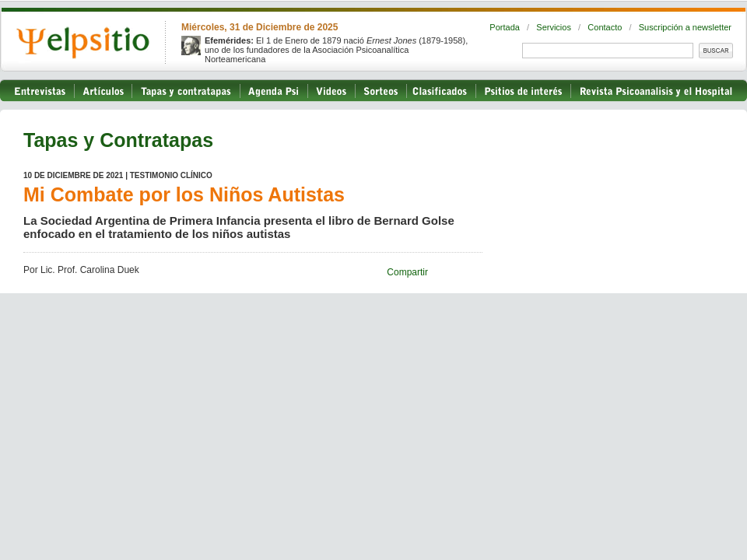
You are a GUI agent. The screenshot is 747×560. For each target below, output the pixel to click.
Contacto (605, 27)
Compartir (407, 272)
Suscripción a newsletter (685, 27)
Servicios (554, 27)
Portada (505, 27)
